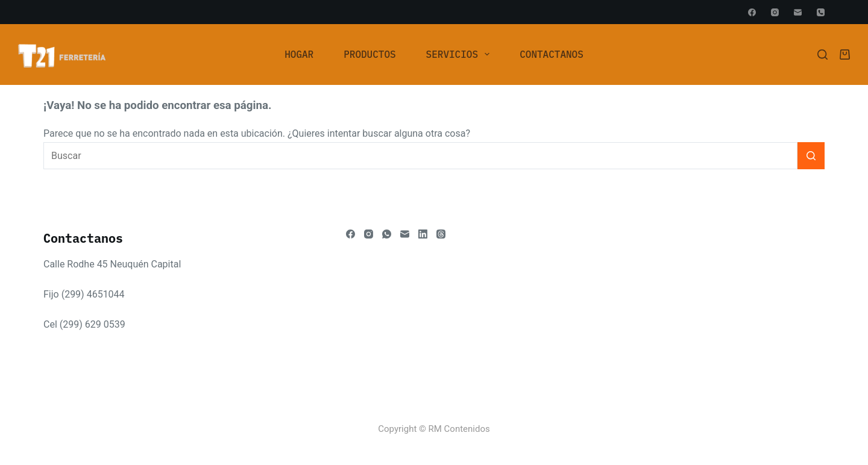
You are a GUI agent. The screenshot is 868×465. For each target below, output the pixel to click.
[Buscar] (822, 55)
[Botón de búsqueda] (811, 156)
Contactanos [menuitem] (552, 54)
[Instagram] (775, 12)
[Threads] (441, 234)
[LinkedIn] (423, 234)
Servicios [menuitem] (461, 54)
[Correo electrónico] (798, 12)
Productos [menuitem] (370, 54)
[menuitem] (299, 54)
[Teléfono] (821, 12)
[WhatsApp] (387, 234)
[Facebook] (752, 12)
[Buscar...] (420, 156)
